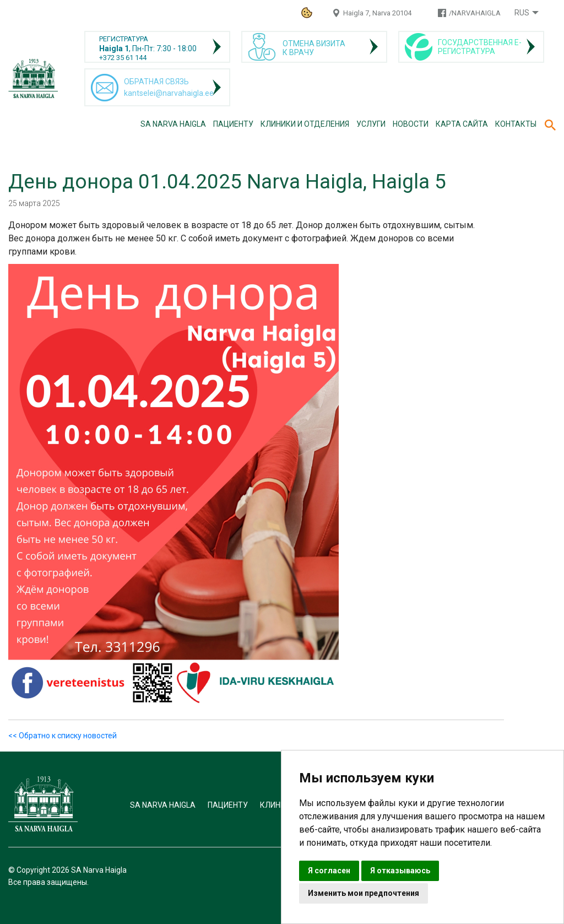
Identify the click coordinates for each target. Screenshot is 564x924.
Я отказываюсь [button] (400, 871)
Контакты (516, 124)
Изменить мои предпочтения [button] (364, 893)
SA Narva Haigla (173, 124)
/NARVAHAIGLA (475, 13)
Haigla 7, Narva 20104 (377, 13)
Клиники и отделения (305, 124)
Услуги (371, 124)
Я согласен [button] (329, 871)
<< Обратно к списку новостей (63, 736)
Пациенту (233, 124)
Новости (411, 124)
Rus (522, 13)
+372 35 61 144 (123, 58)
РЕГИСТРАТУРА (124, 39)
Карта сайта (462, 124)
